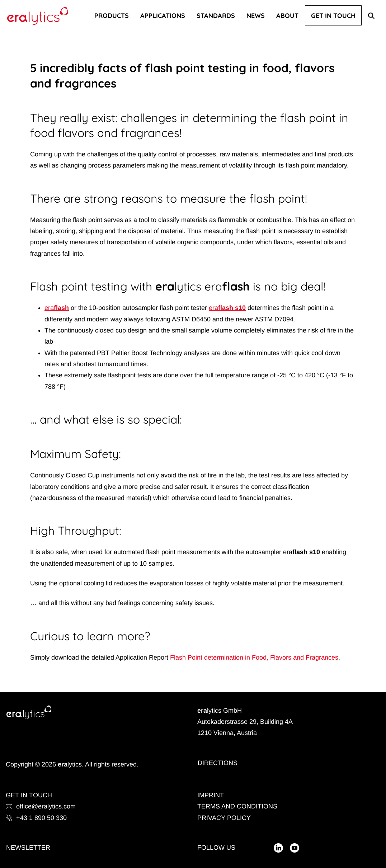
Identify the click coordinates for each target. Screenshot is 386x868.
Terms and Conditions (237, 806)
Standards (216, 15)
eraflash (57, 308)
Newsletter (28, 848)
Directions (218, 763)
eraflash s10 (227, 308)
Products (112, 15)
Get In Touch (333, 15)
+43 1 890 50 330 (36, 818)
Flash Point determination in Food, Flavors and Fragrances (254, 657)
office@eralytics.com (41, 806)
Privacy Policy (224, 818)
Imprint (211, 795)
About (287, 15)
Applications (163, 15)
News (256, 15)
